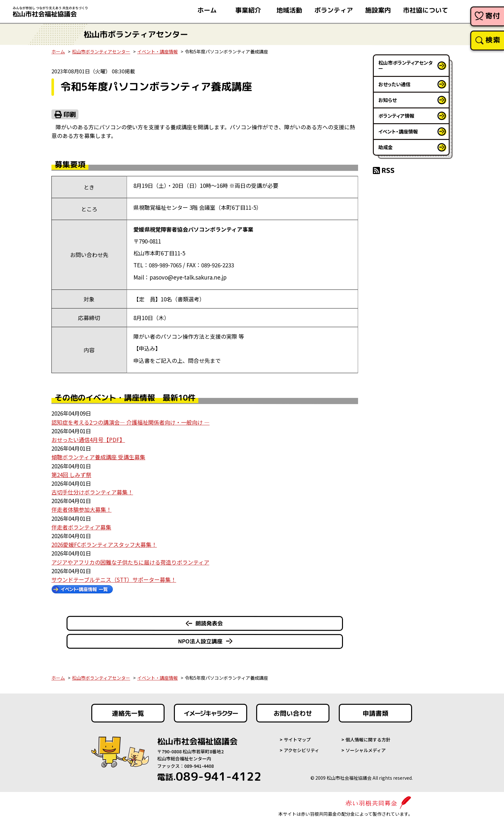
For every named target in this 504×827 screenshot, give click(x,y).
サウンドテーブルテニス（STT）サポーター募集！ (114, 579)
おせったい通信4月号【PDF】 (88, 440)
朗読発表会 (209, 623)
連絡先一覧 (128, 713)
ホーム (58, 51)
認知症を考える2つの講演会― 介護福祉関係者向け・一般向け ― (130, 422)
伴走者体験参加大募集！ (81, 509)
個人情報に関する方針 (368, 740)
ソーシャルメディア (366, 750)
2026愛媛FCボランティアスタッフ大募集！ (104, 544)
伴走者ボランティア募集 (81, 527)
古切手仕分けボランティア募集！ (92, 492)
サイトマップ (297, 740)
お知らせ (387, 100)
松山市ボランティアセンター (101, 51)
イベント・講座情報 (157, 51)
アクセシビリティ (301, 750)
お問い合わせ (293, 713)
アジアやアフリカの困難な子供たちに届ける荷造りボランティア (130, 562)
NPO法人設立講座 (200, 641)
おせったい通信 (394, 84)
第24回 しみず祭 (71, 475)
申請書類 (375, 713)
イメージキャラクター (211, 713)
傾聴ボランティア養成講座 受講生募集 (98, 457)
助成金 (386, 147)
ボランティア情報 (396, 116)
